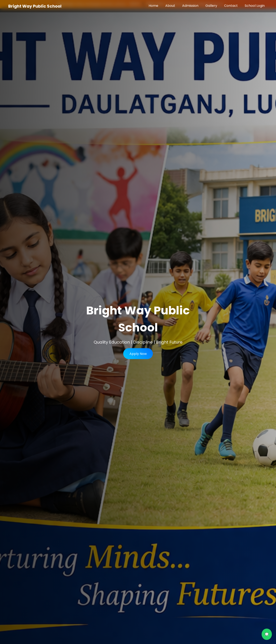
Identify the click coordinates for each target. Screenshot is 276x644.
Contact (231, 6)
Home (153, 6)
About (170, 6)
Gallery (211, 6)
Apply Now (138, 354)
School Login (255, 6)
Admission (190, 6)
